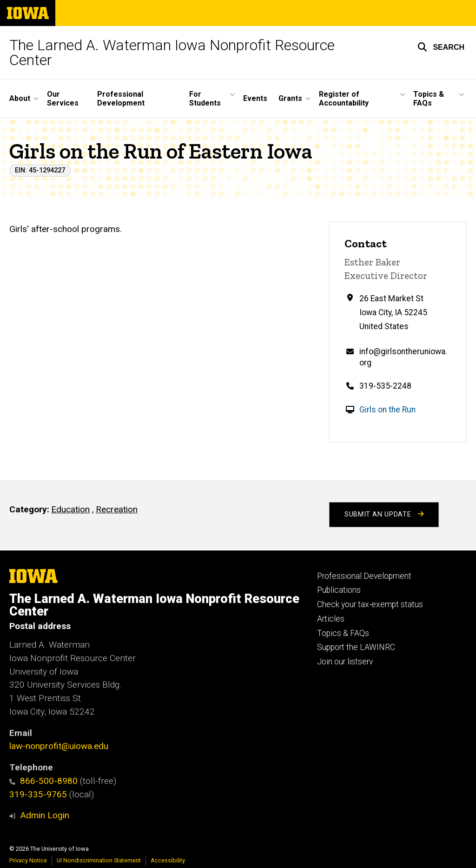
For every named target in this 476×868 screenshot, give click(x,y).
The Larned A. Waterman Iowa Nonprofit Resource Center (172, 53)
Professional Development (121, 99)
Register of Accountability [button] (344, 99)
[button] (441, 47)
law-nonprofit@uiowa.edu (59, 746)
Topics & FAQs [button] (429, 99)
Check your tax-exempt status (370, 604)
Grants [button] (290, 98)
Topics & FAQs (343, 633)
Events (255, 98)
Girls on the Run (387, 410)
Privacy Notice (28, 860)
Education (70, 509)
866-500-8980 (43, 781)
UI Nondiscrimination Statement (99, 860)
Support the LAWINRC (356, 647)
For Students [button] (205, 99)
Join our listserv (345, 662)
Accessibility (168, 860)
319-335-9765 (38, 794)
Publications (339, 590)
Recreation (117, 509)
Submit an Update (384, 514)
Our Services (63, 99)
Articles (331, 619)
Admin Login (45, 815)
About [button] (20, 98)
